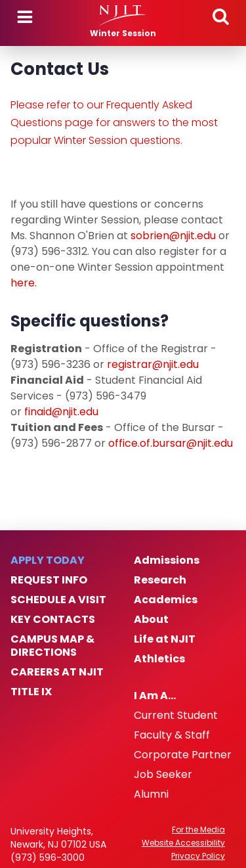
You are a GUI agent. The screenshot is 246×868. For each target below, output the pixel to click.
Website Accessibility (183, 843)
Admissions (167, 560)
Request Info (49, 580)
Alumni (151, 794)
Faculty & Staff (172, 735)
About (151, 620)
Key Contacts (53, 620)
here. (24, 283)
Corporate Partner (183, 755)
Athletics (159, 659)
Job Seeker (163, 775)
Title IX (31, 692)
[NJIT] (123, 16)
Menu (25, 17)
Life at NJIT (165, 639)
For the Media (198, 830)
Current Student (176, 716)
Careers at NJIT (57, 672)
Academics (166, 600)
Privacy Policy (198, 856)
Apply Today (48, 560)
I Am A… (155, 696)
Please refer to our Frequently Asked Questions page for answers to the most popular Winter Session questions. (114, 123)
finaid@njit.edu (61, 412)
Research (160, 580)
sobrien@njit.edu (173, 236)
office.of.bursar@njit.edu (171, 443)
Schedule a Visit (58, 600)
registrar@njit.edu (153, 364)
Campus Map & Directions (52, 646)
